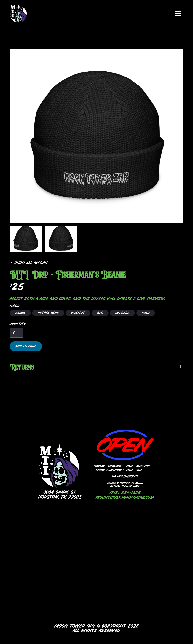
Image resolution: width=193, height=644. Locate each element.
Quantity (18, 324)
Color (14, 306)
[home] (19, 14)
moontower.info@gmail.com (125, 498)
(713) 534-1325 (125, 493)
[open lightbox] (96, 136)
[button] (178, 14)
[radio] (20, 313)
